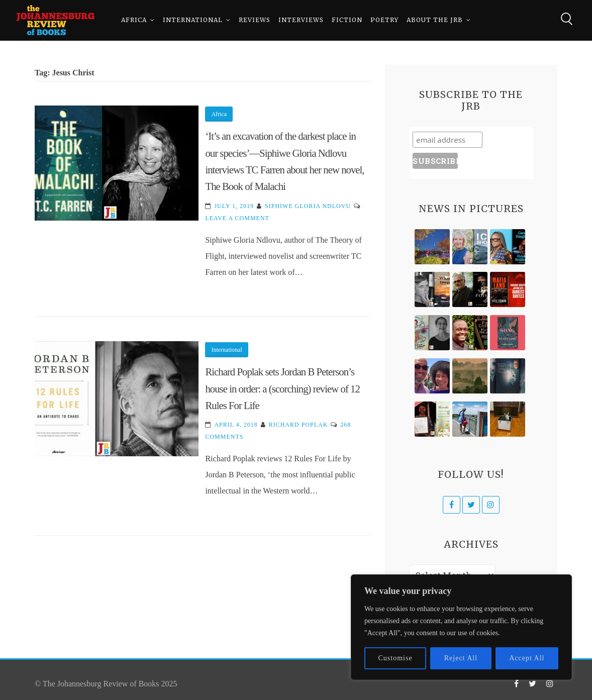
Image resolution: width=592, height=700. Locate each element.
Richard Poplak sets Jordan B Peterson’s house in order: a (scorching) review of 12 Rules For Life (282, 388)
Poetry (384, 20)
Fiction (347, 20)
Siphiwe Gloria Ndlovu (308, 206)
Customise (396, 658)
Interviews (301, 20)
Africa (134, 20)
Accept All (527, 658)
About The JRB (435, 20)
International (193, 20)
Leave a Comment (237, 218)
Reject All (461, 658)
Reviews (255, 20)
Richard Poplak (299, 425)
